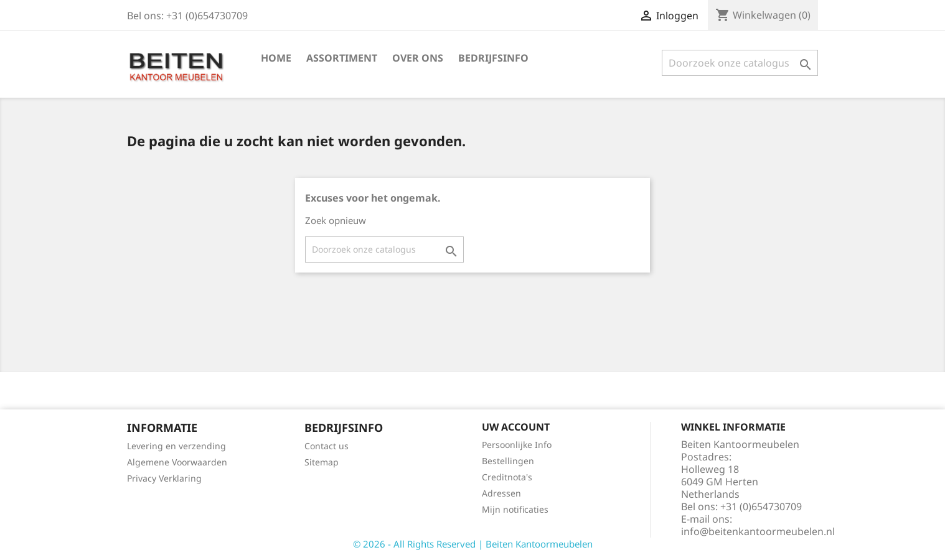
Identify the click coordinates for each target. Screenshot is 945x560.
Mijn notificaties (515, 509)
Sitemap (322, 462)
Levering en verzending (176, 446)
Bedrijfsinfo (493, 58)
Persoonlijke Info (517, 445)
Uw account (516, 427)
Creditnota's (507, 477)
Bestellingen (508, 461)
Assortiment (342, 58)
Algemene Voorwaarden (177, 462)
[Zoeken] (740, 63)
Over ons (418, 58)
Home (276, 58)
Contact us (327, 446)
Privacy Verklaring (164, 478)
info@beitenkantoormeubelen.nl (758, 531)
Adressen (501, 493)
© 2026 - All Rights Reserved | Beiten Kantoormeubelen (473, 544)
